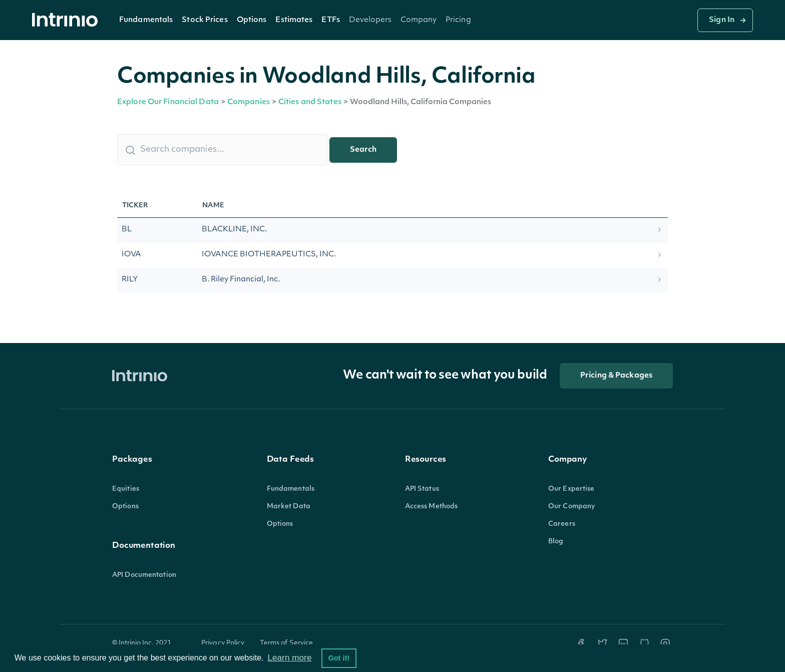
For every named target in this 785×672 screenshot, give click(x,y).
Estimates (294, 20)
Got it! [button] (339, 658)
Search (363, 150)
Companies (249, 102)
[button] (146, 20)
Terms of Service (287, 643)
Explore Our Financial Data (168, 102)
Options (252, 20)
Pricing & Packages (616, 376)
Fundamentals (146, 20)
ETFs (330, 20)
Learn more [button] (289, 658)
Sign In (722, 20)
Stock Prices (205, 20)
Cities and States (310, 102)
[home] (68, 20)
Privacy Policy (223, 643)
